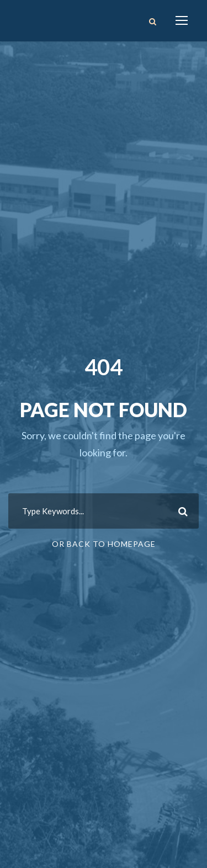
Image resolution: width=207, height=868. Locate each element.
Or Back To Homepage (104, 544)
